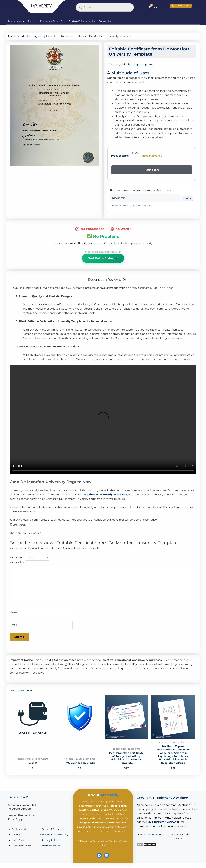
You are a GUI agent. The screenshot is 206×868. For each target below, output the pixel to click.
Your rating (17, 558)
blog (117, 21)
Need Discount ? (152, 156)
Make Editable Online (84, 21)
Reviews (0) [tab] (117, 280)
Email (13, 625)
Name (14, 612)
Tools (32, 21)
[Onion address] (145, 198)
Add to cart (152, 170)
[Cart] (153, 7)
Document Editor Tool (53, 21)
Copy (188, 198)
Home (12, 36)
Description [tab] (97, 280)
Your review (18, 563)
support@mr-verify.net (22, 815)
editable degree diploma (37, 36)
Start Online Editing (103, 258)
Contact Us (105, 21)
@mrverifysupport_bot (22, 805)
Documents (16, 21)
